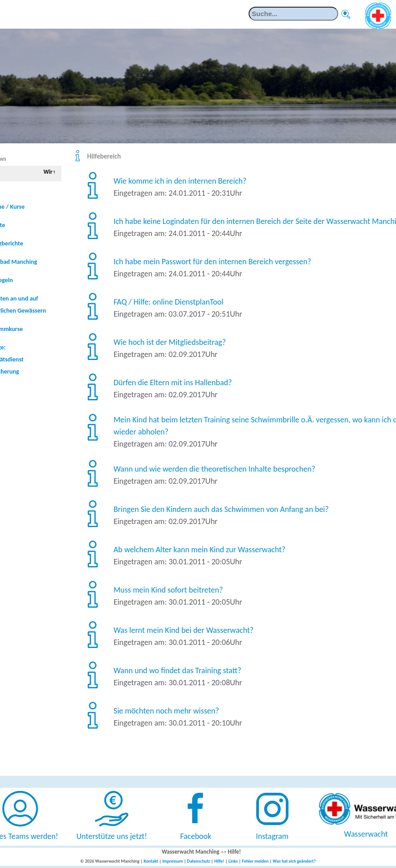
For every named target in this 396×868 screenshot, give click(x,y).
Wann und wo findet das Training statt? (177, 670)
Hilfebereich (104, 156)
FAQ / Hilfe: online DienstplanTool (168, 302)
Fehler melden (255, 861)
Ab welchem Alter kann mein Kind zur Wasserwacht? (199, 550)
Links (233, 861)
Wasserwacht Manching (191, 852)
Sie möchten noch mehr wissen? (166, 711)
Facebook (196, 836)
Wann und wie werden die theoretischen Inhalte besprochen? (214, 469)
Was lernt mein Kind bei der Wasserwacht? (183, 630)
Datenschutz (199, 861)
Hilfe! (235, 852)
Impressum (172, 861)
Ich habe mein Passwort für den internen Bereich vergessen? (212, 262)
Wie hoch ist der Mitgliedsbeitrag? (170, 342)
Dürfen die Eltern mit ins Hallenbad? (172, 382)
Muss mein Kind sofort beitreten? (168, 590)
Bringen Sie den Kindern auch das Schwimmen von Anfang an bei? (221, 509)
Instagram (272, 836)
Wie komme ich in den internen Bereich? (180, 181)
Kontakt (151, 861)
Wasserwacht (366, 834)
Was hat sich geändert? (294, 861)
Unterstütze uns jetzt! (112, 836)
